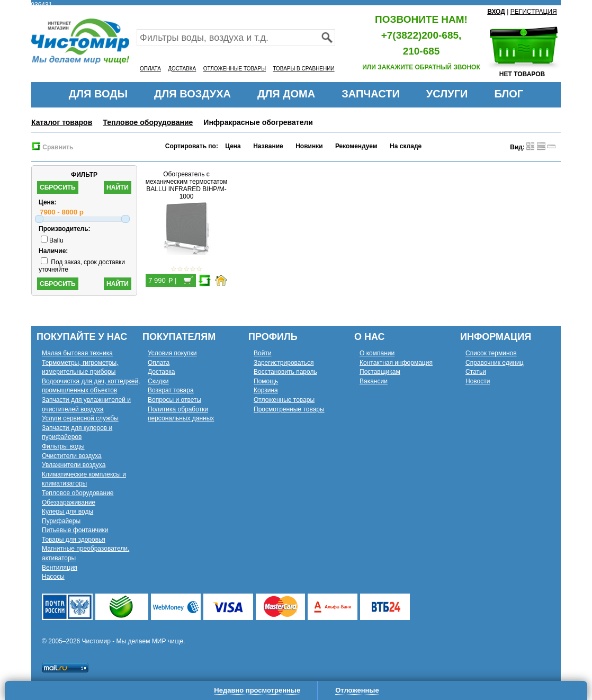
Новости (478, 381)
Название (268, 146)
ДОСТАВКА (182, 69)
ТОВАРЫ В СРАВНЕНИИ (303, 69)
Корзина (266, 390)
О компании (377, 353)
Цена (233, 146)
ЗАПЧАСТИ (371, 94)
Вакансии (374, 381)
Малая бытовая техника (77, 353)
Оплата (159, 363)
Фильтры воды (63, 446)
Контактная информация (396, 363)
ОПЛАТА (150, 69)
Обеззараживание (69, 502)
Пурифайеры (61, 521)
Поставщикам (380, 372)
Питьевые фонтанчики (75, 530)
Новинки (309, 146)
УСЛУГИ (447, 94)
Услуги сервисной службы (80, 418)
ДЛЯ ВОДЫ (98, 94)
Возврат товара (171, 390)
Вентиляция (60, 568)
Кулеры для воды (68, 511)
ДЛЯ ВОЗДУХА (192, 94)
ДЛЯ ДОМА (286, 94)
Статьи (476, 372)
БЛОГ (509, 94)
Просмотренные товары (289, 409)
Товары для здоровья (74, 540)
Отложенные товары (284, 400)
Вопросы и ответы (174, 400)
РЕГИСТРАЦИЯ (534, 12)
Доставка (162, 372)
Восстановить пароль (285, 372)
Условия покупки (172, 353)
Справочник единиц (495, 363)
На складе (406, 146)
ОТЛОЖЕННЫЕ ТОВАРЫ (235, 69)
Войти (263, 353)
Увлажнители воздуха (74, 465)
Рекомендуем (356, 146)
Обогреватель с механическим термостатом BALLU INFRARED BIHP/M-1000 (187, 185)
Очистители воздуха (72, 456)
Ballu (52, 240)
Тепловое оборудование (148, 122)
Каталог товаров (62, 122)
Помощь (266, 381)
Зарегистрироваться (284, 363)
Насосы (53, 577)
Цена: (48, 202)
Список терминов (491, 353)
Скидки (158, 381)
